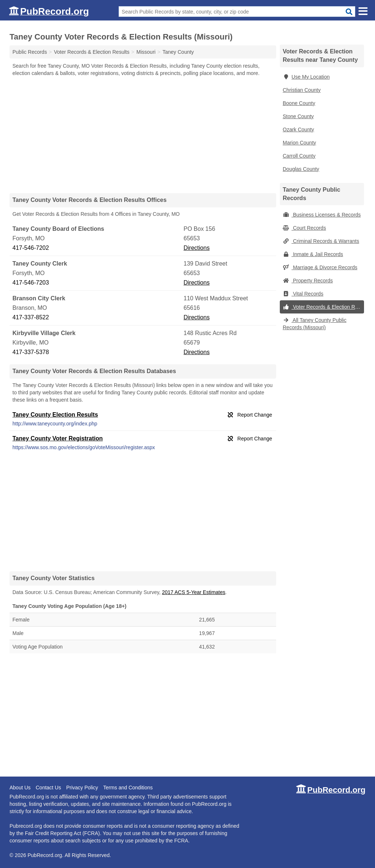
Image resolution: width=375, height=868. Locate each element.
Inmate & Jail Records (313, 254)
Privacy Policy (82, 788)
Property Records (308, 281)
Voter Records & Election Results (323, 307)
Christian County (302, 90)
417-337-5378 (31, 352)
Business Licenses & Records (322, 215)
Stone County (298, 116)
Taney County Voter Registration (58, 438)
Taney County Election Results (55, 415)
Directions (196, 248)
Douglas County (301, 169)
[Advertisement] (143, 135)
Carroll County (299, 156)
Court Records (304, 228)
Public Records (30, 52)
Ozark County (298, 129)
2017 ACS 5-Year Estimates (194, 592)
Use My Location (306, 77)
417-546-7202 (31, 248)
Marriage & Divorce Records (320, 267)
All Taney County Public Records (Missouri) (315, 324)
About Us (20, 788)
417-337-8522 (31, 317)
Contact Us (48, 788)
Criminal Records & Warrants (321, 241)
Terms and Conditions (128, 788)
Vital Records (303, 294)
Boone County (299, 103)
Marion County (299, 143)
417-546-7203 (31, 283)
